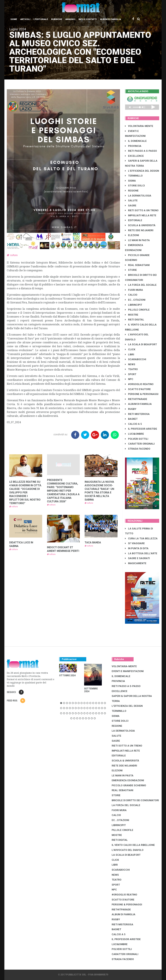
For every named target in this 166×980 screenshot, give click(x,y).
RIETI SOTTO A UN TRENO (142, 210)
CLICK (130, 349)
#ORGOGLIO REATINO (139, 384)
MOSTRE (132, 315)
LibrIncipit (134, 305)
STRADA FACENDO (138, 449)
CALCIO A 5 (133, 424)
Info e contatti (88, 19)
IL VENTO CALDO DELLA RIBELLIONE (133, 845)
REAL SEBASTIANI (137, 265)
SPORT (131, 374)
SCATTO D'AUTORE (138, 389)
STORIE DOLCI (135, 186)
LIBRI (130, 355)
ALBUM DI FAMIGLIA (138, 404)
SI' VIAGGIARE (135, 543)
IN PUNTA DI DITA (137, 548)
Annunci (70, 19)
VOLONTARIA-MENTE (139, 126)
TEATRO (131, 369)
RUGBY (131, 409)
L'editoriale (41, 19)
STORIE (131, 270)
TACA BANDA (93, 542)
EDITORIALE (134, 220)
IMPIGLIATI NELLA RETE (141, 215)
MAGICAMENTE (136, 563)
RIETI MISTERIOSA (137, 414)
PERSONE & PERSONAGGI (142, 394)
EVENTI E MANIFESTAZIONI (128, 671)
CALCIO (131, 295)
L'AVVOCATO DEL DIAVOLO (128, 850)
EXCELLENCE (134, 156)
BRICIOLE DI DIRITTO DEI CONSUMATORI (135, 800)
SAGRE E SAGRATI (137, 558)
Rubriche (57, 19)
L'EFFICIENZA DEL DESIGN (142, 171)
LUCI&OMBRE (134, 434)
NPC (129, 379)
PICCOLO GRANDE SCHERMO (129, 785)
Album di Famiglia (110, 19)
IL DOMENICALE (136, 141)
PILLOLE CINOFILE (137, 310)
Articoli (25, 19)
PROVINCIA (133, 146)
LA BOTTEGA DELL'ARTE (141, 553)
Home (14, 19)
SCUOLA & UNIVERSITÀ (140, 225)
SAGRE (131, 206)
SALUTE (131, 201)
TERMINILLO (134, 176)
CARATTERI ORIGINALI (140, 444)
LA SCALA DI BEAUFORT (141, 344)
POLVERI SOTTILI (137, 439)
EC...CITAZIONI (135, 300)
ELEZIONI (132, 235)
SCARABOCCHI (136, 359)
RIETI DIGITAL (135, 320)
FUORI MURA (134, 290)
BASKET (131, 419)
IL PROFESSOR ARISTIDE (141, 429)
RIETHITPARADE (136, 399)
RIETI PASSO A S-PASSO (141, 151)
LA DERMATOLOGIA (138, 196)
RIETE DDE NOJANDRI (139, 230)
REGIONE (132, 191)
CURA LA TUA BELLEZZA (141, 539)
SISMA (130, 181)
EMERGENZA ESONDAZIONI (128, 780)
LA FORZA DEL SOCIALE (141, 285)
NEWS (130, 364)
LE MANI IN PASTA (137, 240)
